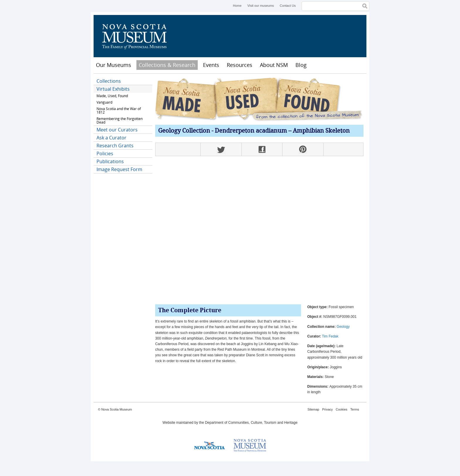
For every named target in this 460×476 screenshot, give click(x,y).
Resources (240, 65)
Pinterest (303, 149)
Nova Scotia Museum (138, 36)
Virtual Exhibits (113, 89)
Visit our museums (261, 6)
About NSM (274, 65)
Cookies (341, 409)
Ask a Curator (111, 138)
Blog (301, 65)
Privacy (327, 409)
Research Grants (115, 146)
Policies (105, 153)
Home (237, 6)
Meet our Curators (117, 130)
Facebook (262, 149)
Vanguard (104, 102)
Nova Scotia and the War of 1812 (119, 110)
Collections (109, 81)
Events (211, 65)
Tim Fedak (330, 336)
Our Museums (114, 65)
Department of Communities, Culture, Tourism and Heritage (251, 423)
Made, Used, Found (112, 96)
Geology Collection (184, 131)
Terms (355, 409)
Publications (110, 161)
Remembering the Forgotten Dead (120, 120)
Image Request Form (119, 169)
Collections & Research (167, 65)
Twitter (221, 149)
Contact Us (288, 6)
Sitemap (313, 409)
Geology (343, 327)
